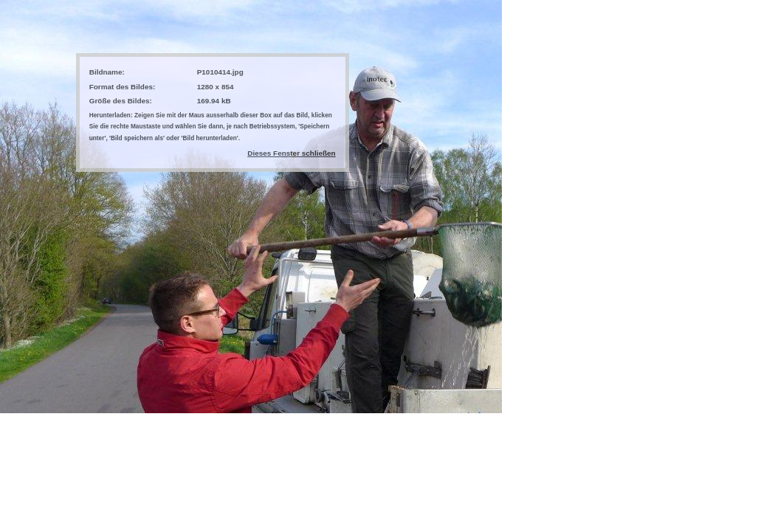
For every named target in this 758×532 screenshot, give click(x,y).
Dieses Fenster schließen (292, 153)
